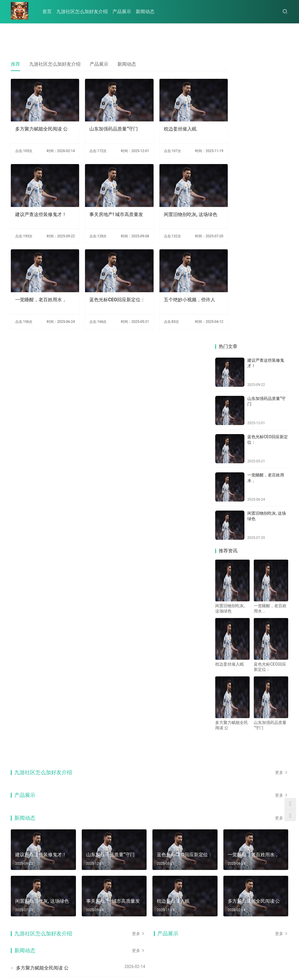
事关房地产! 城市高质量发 (107, 209)
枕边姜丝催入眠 (166, 125)
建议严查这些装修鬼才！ (41, 205)
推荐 (15, 64)
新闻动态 (145, 12)
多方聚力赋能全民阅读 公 (41, 125)
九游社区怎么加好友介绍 (82, 12)
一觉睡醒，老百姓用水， (41, 286)
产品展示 (122, 12)
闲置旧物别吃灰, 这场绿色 (174, 209)
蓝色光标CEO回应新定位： (106, 289)
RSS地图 (78, 961)
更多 (282, 490)
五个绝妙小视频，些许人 (175, 286)
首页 (47, 12)
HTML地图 (97, 961)
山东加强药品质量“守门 (107, 125)
